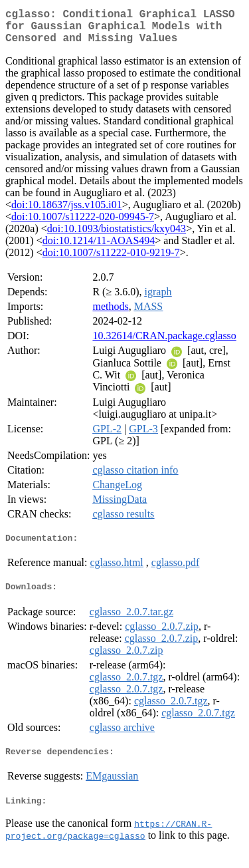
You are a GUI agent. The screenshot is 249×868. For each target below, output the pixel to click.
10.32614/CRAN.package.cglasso (164, 344)
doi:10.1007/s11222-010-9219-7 (111, 260)
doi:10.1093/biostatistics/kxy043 (117, 236)
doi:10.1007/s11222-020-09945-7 (83, 224)
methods (110, 314)
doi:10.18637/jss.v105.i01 (67, 213)
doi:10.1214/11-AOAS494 (99, 248)
